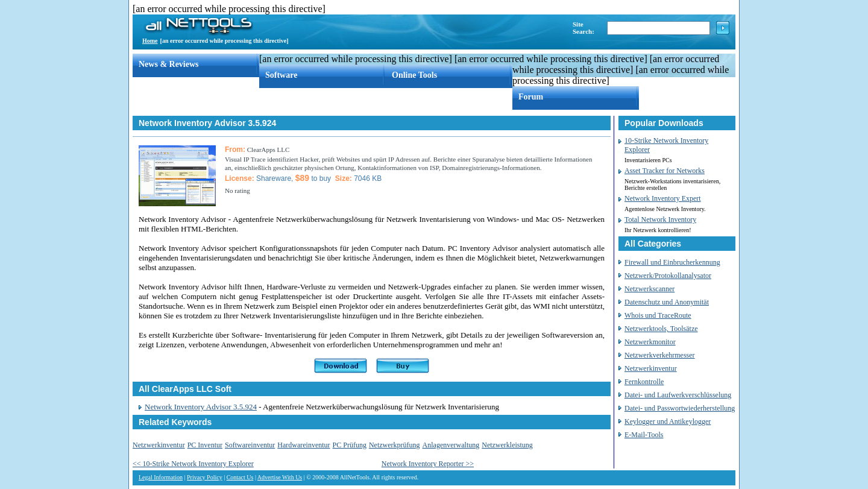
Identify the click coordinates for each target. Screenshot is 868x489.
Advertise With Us (280, 477)
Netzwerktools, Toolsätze (661, 329)
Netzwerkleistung (507, 445)
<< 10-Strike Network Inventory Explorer (193, 464)
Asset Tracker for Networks (665, 171)
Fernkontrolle (644, 382)
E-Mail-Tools (644, 435)
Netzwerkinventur (159, 445)
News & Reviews (169, 64)
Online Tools (414, 75)
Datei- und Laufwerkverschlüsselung (678, 395)
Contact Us (240, 477)
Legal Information (161, 477)
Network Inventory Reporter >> (428, 464)
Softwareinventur (250, 445)
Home (150, 41)
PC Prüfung (350, 445)
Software (281, 75)
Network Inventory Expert (663, 198)
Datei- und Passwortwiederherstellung (680, 408)
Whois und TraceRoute (658, 315)
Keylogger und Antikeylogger (668, 421)
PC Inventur (205, 445)
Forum (531, 97)
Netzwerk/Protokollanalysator (668, 276)
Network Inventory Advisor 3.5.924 (201, 407)
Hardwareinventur (303, 445)
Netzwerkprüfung (395, 445)
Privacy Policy (205, 477)
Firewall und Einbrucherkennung (672, 262)
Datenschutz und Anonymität (667, 302)
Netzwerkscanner (649, 289)
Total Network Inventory (660, 219)
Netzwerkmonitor (650, 342)
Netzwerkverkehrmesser (660, 355)
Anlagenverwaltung (451, 445)
